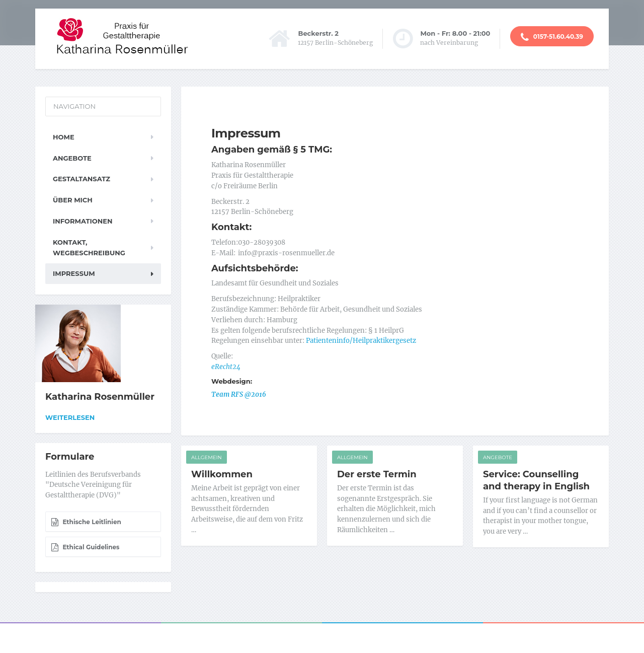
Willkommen (222, 474)
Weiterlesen (70, 417)
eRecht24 (226, 367)
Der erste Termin (377, 474)
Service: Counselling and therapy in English (536, 480)
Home (64, 137)
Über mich (73, 200)
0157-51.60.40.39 (552, 37)
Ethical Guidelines (85, 547)
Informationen (83, 221)
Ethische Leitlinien (86, 522)
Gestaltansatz (82, 179)
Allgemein (207, 457)
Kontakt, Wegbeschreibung (89, 247)
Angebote (498, 457)
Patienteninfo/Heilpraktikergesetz (361, 341)
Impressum (74, 273)
